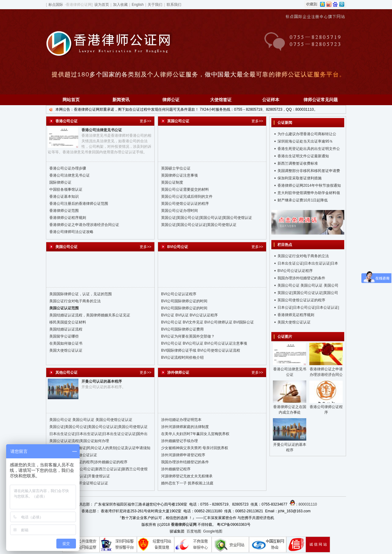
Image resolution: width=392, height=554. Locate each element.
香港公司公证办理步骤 (68, 168)
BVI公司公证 (178, 247)
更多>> (145, 121)
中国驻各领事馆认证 (66, 189)
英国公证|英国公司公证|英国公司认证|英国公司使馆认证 (207, 218)
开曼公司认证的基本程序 (102, 381)
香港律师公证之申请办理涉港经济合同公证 (84, 225)
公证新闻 (285, 123)
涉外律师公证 (178, 373)
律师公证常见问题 (321, 100)
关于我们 (155, 5)
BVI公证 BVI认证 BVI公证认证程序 (189, 315)
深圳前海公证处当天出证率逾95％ (305, 141)
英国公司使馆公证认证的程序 (185, 204)
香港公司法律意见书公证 (102, 130)
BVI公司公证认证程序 (179, 294)
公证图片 (285, 337)
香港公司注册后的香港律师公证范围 (79, 204)
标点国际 (56, 5)
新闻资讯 (121, 100)
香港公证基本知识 (64, 197)
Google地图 (213, 531)
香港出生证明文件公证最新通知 (303, 156)
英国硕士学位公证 (176, 168)
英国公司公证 (178, 121)
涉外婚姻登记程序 (176, 469)
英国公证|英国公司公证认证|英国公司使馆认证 (199, 225)
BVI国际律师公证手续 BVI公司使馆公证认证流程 (201, 350)
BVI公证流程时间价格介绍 (182, 357)
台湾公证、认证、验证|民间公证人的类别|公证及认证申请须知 (100, 448)
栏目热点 (285, 245)
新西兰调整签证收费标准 (298, 163)
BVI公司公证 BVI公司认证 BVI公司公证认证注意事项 (204, 343)
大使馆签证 (221, 100)
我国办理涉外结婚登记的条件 (185, 462)
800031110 (308, 504)
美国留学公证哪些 (64, 336)
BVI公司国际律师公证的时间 (184, 301)
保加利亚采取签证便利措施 (300, 178)
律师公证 (171, 100)
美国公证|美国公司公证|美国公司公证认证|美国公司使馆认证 (98, 427)
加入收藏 (120, 5)
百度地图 (194, 531)
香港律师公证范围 (64, 211)
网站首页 (71, 100)
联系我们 (174, 5)
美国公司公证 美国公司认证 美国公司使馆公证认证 (91, 420)
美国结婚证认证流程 (66, 329)
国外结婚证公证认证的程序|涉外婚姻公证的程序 (88, 462)
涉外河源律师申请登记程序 (183, 455)
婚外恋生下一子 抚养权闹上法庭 (187, 483)
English (138, 5)
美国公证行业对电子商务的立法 (75, 301)
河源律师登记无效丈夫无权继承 (187, 476)
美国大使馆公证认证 (66, 350)
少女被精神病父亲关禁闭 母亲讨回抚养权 (195, 448)
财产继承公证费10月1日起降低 (303, 200)
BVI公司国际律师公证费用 (182, 329)
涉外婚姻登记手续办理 (179, 441)
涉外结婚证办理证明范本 (181, 420)
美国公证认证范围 (64, 308)
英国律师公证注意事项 (179, 175)
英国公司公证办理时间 (179, 211)
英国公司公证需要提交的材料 (185, 189)
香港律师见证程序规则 (296, 315)
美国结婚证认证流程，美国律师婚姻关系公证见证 (90, 315)
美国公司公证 (66, 247)
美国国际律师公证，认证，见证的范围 (81, 294)
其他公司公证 (66, 373)
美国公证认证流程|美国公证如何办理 (79, 441)
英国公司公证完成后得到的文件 (187, 197)
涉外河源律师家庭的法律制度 (185, 427)
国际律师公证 (60, 182)
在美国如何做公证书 (66, 343)
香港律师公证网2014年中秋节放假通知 (309, 185)
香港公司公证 (66, 121)
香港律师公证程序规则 (68, 218)
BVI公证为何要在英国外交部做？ (188, 336)
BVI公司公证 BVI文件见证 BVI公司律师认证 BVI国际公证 (207, 322)
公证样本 (271, 100)
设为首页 (102, 5)
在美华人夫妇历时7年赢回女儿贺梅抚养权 (195, 434)
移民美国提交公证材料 (68, 322)
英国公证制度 (172, 182)
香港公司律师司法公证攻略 (71, 232)
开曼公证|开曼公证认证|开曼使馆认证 (80, 476)
